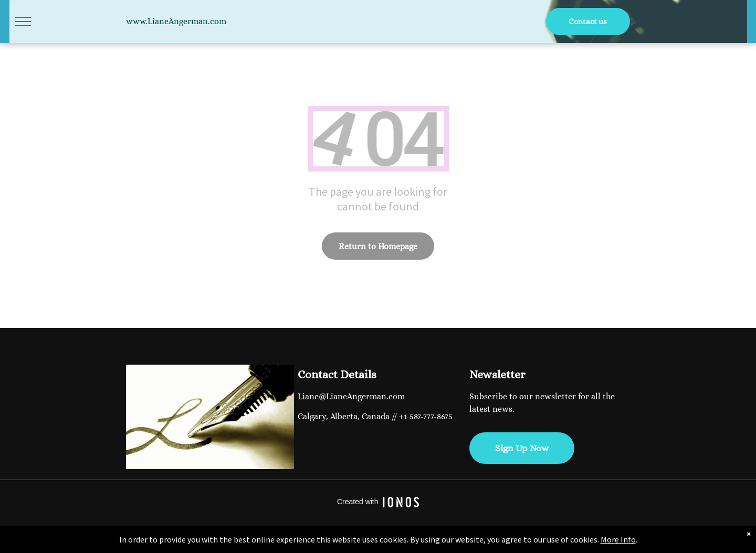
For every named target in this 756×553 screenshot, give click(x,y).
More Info (618, 539)
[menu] (23, 22)
